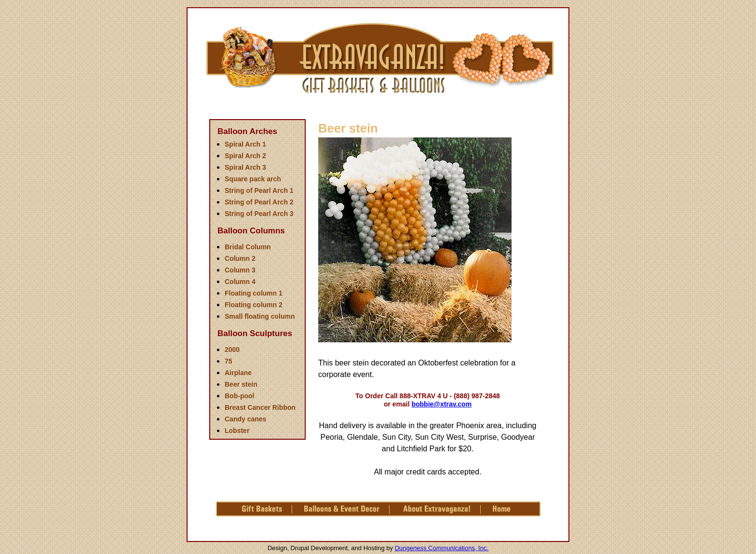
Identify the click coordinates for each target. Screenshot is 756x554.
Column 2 (240, 258)
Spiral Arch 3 (245, 167)
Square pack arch (253, 179)
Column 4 (240, 282)
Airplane (238, 373)
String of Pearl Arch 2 (259, 202)
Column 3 (240, 270)
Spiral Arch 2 (245, 156)
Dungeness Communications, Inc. (442, 548)
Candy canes (245, 419)
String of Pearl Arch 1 (259, 190)
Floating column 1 (254, 293)
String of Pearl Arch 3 (259, 214)
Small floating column (260, 316)
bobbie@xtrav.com (441, 404)
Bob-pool (239, 396)
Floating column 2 (254, 305)
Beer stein (241, 384)
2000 (232, 350)
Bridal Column (248, 247)
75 (229, 361)
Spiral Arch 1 (245, 144)
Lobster (237, 431)
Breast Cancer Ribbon (260, 407)
